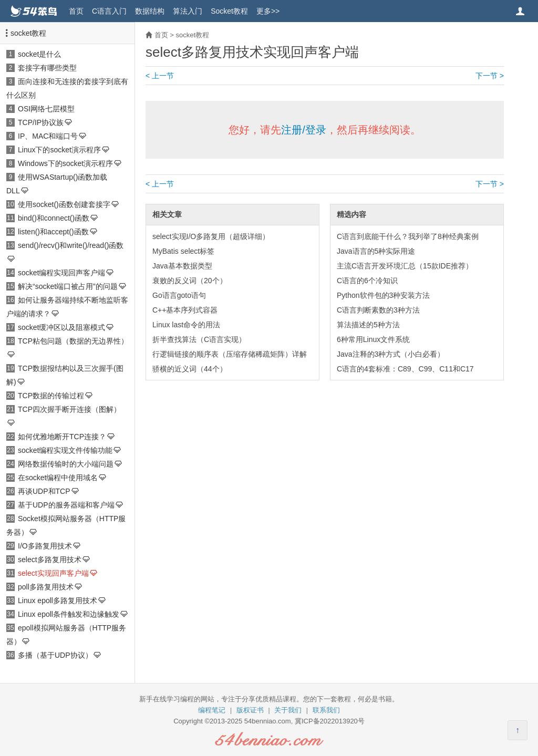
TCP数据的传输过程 (51, 396)
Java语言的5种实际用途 (376, 251)
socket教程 (28, 33)
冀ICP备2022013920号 (330, 721)
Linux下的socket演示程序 (59, 150)
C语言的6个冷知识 (367, 281)
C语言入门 (109, 11)
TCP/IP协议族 (41, 122)
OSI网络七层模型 (46, 109)
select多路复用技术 (50, 560)
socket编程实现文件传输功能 (65, 450)
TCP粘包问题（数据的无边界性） (73, 341)
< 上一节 (160, 76)
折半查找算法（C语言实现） (199, 339)
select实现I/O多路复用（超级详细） (211, 236)
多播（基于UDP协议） (55, 655)
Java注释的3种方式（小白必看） (391, 354)
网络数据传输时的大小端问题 (66, 464)
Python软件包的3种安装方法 (383, 295)
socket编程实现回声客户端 (61, 273)
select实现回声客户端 (53, 573)
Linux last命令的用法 (186, 325)
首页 (76, 11)
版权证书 (250, 710)
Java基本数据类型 (182, 266)
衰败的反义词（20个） (190, 281)
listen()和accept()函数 (53, 232)
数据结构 (150, 11)
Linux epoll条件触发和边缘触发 (69, 614)
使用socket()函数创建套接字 (64, 204)
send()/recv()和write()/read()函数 (71, 245)
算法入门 (188, 11)
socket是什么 (39, 54)
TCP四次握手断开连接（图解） (69, 409)
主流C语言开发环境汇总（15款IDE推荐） (405, 266)
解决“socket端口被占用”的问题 (68, 286)
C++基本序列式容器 (185, 310)
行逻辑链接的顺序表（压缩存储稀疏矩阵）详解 (230, 354)
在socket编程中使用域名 (58, 478)
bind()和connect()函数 (54, 218)
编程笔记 (212, 710)
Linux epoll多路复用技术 (58, 600)
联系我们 (326, 710)
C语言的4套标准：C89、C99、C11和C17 (405, 369)
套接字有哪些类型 (47, 68)
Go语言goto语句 (179, 295)
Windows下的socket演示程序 (65, 163)
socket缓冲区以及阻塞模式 (61, 327)
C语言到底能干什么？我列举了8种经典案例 (408, 236)
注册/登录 (304, 130)
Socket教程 (229, 11)
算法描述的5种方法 (368, 325)
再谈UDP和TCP (44, 491)
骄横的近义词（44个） (190, 369)
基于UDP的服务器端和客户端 (66, 505)
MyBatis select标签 (183, 251)
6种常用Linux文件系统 (373, 339)
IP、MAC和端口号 (48, 136)
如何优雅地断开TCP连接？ (62, 437)
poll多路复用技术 (46, 587)
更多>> (268, 11)
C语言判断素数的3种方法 (378, 310)
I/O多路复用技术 (45, 546)
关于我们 (288, 710)
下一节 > (490, 76)
